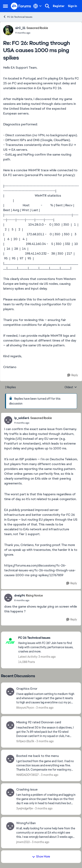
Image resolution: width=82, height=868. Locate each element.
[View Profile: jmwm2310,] (10, 826)
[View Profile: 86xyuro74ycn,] (10, 692)
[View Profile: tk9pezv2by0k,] (10, 725)
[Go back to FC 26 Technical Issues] (48, 638)
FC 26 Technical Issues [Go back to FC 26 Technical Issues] (18, 17)
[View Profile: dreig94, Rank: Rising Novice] (8, 598)
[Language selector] (37, 6)
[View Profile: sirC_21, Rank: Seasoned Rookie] (8, 30)
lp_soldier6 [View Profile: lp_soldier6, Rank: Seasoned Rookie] (22, 418)
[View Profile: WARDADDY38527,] (10, 759)
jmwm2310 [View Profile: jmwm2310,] (23, 842)
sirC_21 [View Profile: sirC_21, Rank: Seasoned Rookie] (20, 28)
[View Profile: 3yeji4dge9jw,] (10, 793)
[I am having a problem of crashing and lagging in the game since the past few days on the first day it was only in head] (46, 799)
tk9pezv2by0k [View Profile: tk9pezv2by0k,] (25, 741)
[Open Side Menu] (5, 6)
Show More (41, 857)
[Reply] (73, 375)
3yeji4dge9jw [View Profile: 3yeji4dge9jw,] (25, 808)
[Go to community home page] (21, 6)
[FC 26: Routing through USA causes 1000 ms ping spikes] (32, 33)
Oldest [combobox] (71, 387)
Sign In (72, 6)
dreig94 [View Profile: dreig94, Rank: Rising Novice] (20, 596)
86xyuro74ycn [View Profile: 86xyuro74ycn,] (25, 708)
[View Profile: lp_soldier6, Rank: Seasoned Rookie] (8, 420)
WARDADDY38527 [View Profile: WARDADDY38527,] (28, 775)
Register (59, 6)
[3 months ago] (44, 708)
